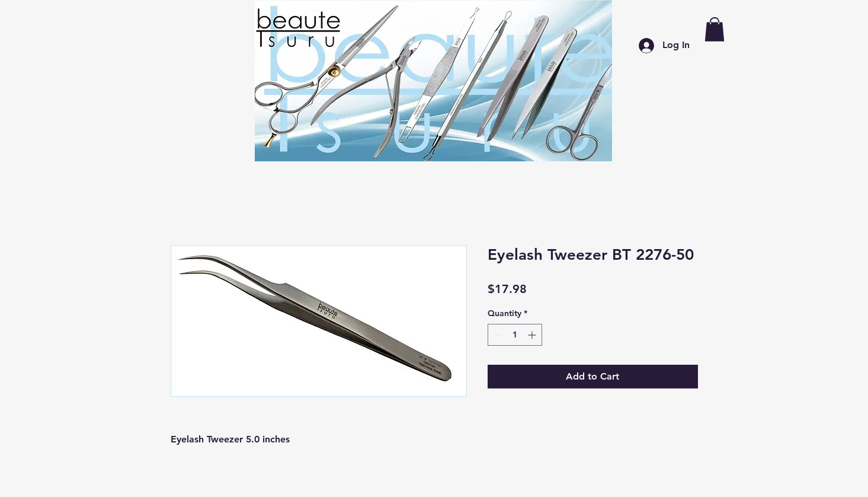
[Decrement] (497, 335)
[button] (715, 29)
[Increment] (533, 335)
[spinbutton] (515, 335)
